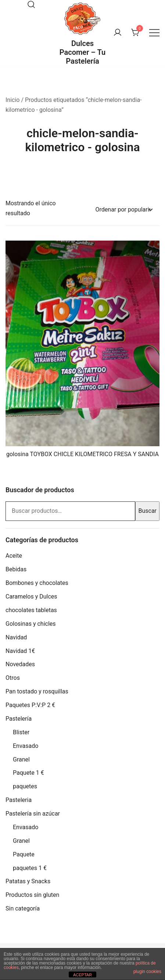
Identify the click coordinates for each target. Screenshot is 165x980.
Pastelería (19, 719)
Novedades (20, 664)
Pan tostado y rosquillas (37, 691)
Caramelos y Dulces (31, 596)
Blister (21, 732)
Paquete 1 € (28, 773)
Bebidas (16, 569)
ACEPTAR (82, 975)
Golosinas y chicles (31, 624)
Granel (21, 759)
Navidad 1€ (20, 651)
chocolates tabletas (31, 610)
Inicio (12, 100)
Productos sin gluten (32, 895)
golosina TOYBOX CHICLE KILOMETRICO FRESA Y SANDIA (82, 454)
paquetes (25, 786)
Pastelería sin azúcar (33, 814)
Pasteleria (19, 800)
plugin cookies (147, 972)
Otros (13, 678)
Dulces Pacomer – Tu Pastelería (82, 52)
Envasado (26, 746)
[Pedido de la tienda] (124, 210)
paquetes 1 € (30, 868)
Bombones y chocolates (37, 583)
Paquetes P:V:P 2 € (30, 705)
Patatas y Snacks (28, 881)
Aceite (14, 556)
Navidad (16, 637)
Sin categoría (23, 908)
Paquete (24, 854)
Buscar (147, 511)
